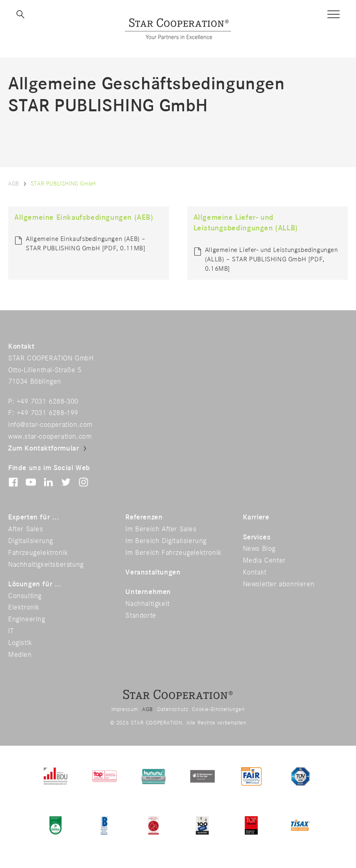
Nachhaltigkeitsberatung (46, 565)
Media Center (264, 561)
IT (11, 631)
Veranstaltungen (153, 572)
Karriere (256, 517)
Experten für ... (34, 517)
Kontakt (255, 572)
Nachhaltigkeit (147, 604)
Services (257, 537)
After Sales (26, 529)
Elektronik (24, 607)
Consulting (25, 596)
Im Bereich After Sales (161, 529)
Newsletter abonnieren (279, 584)
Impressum (125, 709)
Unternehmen (148, 592)
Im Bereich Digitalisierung (166, 541)
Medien (20, 655)
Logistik (20, 643)
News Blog (259, 549)
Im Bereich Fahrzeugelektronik (173, 553)
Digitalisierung (31, 541)
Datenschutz (173, 709)
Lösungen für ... (35, 584)
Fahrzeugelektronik (38, 553)
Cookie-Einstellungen (218, 709)
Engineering (27, 619)
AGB (14, 184)
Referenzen (144, 517)
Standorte (141, 616)
